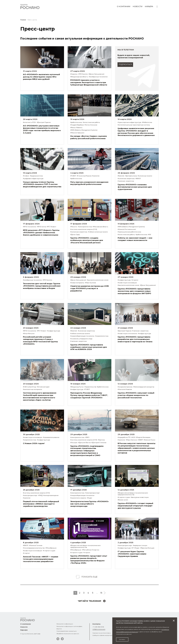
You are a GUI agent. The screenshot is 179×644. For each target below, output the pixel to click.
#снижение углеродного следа (81, 339)
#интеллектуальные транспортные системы (134, 125)
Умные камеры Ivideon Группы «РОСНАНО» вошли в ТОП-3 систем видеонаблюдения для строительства (42, 184)
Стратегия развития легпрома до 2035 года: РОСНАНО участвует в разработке (89, 288)
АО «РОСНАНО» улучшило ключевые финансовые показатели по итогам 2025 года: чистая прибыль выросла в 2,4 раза (42, 129)
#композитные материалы (32, 389)
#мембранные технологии (98, 77)
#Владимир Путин (77, 387)
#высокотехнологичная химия (98, 280)
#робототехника (76, 122)
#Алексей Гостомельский (127, 229)
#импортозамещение (51, 495)
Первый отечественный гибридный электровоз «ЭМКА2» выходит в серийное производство (41, 504)
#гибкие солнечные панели (98, 232)
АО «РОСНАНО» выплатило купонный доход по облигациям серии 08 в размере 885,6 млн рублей (41, 77)
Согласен (122, 639)
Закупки (59, 629)
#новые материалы (77, 283)
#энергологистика (102, 336)
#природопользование (51, 437)
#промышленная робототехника (129, 232)
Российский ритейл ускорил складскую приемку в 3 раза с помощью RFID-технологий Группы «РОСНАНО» (40, 340)
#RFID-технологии (30, 227)
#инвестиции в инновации (127, 283)
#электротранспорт (30, 495)
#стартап (135, 280)
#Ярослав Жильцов (147, 548)
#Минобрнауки (51, 548)
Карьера (149, 6)
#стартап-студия (124, 497)
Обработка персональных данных (68, 634)
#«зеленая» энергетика (126, 181)
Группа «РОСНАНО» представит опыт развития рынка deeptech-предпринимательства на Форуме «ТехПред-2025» (89, 559)
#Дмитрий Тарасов (44, 122)
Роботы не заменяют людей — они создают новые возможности (135, 239)
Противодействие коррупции (67, 631)
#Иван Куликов (90, 283)
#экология (96, 176)
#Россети (74, 227)
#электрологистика (85, 227)
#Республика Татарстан (91, 550)
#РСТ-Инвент (51, 227)
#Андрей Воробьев (77, 125)
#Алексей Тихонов (36, 546)
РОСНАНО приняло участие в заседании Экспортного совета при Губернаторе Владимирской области (89, 82)
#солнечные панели (145, 176)
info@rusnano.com (99, 629)
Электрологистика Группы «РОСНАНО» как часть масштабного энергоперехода (89, 504)
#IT (133, 548)
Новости (138, 6)
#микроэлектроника (125, 387)
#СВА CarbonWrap (29, 387)
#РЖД (40, 495)
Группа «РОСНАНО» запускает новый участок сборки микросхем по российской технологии (136, 395)
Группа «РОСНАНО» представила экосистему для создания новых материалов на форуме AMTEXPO (134, 291)
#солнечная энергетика (126, 179)
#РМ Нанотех (83, 74)
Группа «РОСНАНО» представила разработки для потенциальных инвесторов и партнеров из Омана (135, 339)
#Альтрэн (74, 443)
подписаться (125, 64)
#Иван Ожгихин (131, 440)
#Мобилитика (147, 122)
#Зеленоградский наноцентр (144, 387)
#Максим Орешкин (77, 133)
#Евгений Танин (149, 440)
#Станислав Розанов (84, 176)
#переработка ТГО (124, 437)
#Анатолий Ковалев (125, 389)
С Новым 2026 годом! (34, 443)
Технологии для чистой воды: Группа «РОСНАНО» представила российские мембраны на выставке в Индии (42, 286)
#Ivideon (26, 176)
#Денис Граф (75, 235)
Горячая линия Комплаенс (102, 633)
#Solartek (121, 176)
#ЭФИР (140, 440)
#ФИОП (138, 179)
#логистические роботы (91, 122)
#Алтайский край (43, 387)
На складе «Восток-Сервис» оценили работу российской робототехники (89, 137)
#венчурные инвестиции (140, 497)
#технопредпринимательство (34, 548)
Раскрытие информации (65, 624)
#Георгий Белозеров (143, 437)
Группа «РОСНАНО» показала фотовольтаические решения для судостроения (135, 187)
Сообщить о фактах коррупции (103, 635)
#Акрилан (74, 74)
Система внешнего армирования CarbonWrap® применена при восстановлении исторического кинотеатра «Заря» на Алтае (40, 396)
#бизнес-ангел (123, 500)
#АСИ (133, 437)
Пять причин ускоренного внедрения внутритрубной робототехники (89, 183)
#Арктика (101, 440)
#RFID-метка (42, 227)
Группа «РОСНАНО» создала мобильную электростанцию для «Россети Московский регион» (87, 240)
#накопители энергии (78, 498)
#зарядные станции (140, 546)
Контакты (96, 624)
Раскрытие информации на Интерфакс (69, 626)
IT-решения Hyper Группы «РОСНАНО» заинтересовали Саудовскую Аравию (132, 554)
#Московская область (100, 227)
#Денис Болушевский (96, 74)
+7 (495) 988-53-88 (98, 627)
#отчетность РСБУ (29, 122)
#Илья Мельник (29, 334)
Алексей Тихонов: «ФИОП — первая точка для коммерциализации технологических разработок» (41, 559)
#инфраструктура (124, 280)
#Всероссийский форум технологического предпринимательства (133, 494)
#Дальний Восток (84, 443)
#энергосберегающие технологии (82, 336)
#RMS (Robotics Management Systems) (84, 130)
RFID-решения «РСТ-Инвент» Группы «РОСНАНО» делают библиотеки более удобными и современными (41, 233)
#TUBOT (73, 176)
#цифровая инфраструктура (33, 179)
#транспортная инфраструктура (129, 122)
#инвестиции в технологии (127, 334)
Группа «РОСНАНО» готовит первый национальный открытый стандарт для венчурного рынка (135, 506)
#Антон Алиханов (91, 125)
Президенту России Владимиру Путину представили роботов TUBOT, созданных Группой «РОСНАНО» (89, 395)
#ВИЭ (87, 437)
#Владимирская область (79, 77)
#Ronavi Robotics (76, 128)
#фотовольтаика (131, 176)
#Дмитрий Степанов (99, 443)
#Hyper (90, 498)
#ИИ (149, 235)
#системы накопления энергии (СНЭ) (84, 229)
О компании (124, 6)
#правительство (90, 387)
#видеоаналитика (36, 176)
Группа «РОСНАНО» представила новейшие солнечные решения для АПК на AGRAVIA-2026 (89, 347)
